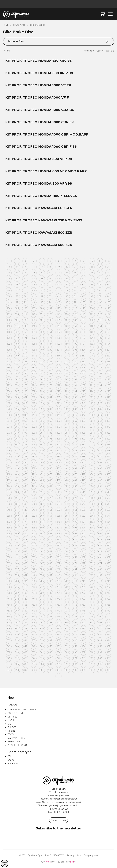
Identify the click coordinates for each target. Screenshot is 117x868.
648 (100, 551)
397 (67, 439)
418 (25, 451)
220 (108, 356)
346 (75, 415)
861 (34, 652)
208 (9, 356)
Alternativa (13, 764)
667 (42, 563)
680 (42, 569)
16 (34, 267)
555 (83, 510)
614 (34, 540)
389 (108, 433)
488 (67, 480)
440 (100, 457)
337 (108, 409)
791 (100, 617)
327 (25, 409)
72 (67, 290)
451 (83, 462)
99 (75, 302)
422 (58, 451)
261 (17, 379)
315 (34, 403)
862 (42, 652)
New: (11, 697)
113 (83, 308)
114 (92, 308)
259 (108, 374)
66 (17, 290)
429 (9, 457)
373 (83, 427)
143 (9, 326)
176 (67, 338)
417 (17, 451)
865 (67, 652)
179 (92, 338)
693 (42, 575)
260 (9, 379)
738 (92, 593)
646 (83, 551)
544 (100, 504)
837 (50, 640)
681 (50, 569)
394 (42, 439)
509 (25, 492)
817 (100, 629)
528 (75, 498)
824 (50, 634)
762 (75, 605)
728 (9, 593)
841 (83, 640)
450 (75, 462)
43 (42, 279)
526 (58, 498)
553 (67, 510)
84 (58, 296)
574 (25, 522)
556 (92, 510)
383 (58, 433)
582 (92, 522)
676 (9, 569)
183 (17, 344)
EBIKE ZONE (14, 742)
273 (9, 385)
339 (17, 415)
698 (83, 575)
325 (9, 409)
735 (67, 593)
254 (67, 374)
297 (100, 391)
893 (83, 664)
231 (92, 362)
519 (108, 492)
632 (75, 546)
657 (67, 557)
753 (108, 599)
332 (67, 409)
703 (17, 581)
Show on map (58, 820)
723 (75, 587)
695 (58, 575)
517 (92, 492)
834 (25, 640)
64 (108, 285)
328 (34, 409)
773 (58, 611)
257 (92, 374)
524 (42, 498)
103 (108, 302)
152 (83, 326)
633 (83, 546)
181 (108, 338)
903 (58, 670)
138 (75, 320)
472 (42, 474)
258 (100, 374)
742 (17, 599)
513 (58, 492)
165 (83, 332)
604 (58, 534)
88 (92, 296)
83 (50, 296)
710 (75, 581)
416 (9, 451)
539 (58, 504)
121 (42, 314)
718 (34, 587)
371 (67, 427)
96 (50, 302)
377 (9, 433)
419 (34, 451)
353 (25, 421)
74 (83, 290)
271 (100, 379)
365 (17, 427)
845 (9, 646)
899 (25, 670)
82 (42, 296)
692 (34, 575)
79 (17, 296)
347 (83, 415)
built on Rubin (67, 862)
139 (83, 320)
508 (17, 492)
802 (83, 623)
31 (50, 273)
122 (50, 314)
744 (34, 599)
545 (108, 504)
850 (50, 646)
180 (100, 338)
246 (108, 368)
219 (100, 356)
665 (25, 563)
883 (108, 658)
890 (58, 664)
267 (67, 379)
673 (92, 563)
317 (50, 403)
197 (25, 350)
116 (108, 308)
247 (9, 374)
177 (75, 338)
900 (34, 670)
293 (67, 391)
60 (75, 285)
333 (75, 409)
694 (50, 575)
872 (17, 658)
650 (9, 557)
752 (100, 599)
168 (108, 332)
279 (58, 385)
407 (42, 445)
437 (75, 457)
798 (50, 623)
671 (75, 563)
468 (9, 474)
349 (100, 415)
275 (25, 385)
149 (58, 326)
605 (67, 534)
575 (34, 522)
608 (92, 534)
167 (100, 332)
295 (83, 391)
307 (75, 397)
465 (92, 468)
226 (50, 362)
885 (17, 664)
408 (50, 445)
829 (92, 634)
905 (75, 670)
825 (58, 634)
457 (25, 468)
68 (34, 290)
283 (92, 385)
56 (42, 285)
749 (75, 599)
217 (83, 356)
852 (67, 646)
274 (17, 385)
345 (67, 415)
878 (67, 658)
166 (92, 332)
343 (50, 415)
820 (17, 634)
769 (25, 611)
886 (25, 664)
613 (25, 540)
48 (83, 279)
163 (67, 332)
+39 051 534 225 (60, 809)
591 (58, 528)
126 (83, 314)
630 (58, 546)
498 (42, 486)
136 (58, 320)
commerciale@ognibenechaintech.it (64, 802)
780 (9, 617)
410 (67, 445)
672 (83, 563)
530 (92, 498)
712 (92, 581)
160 (42, 332)
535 (25, 504)
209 (17, 356)
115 (100, 308)
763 (83, 605)
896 (108, 664)
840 (75, 640)
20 (67, 267)
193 (100, 344)
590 (50, 528)
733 (50, 593)
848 (34, 646)
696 (67, 575)
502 (75, 486)
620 (83, 540)
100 (83, 302)
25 (108, 267)
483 (25, 480)
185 (34, 344)
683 (67, 569)
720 (50, 587)
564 (50, 516)
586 (17, 528)
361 (92, 421)
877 (58, 658)
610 (108, 534)
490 (83, 480)
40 (17, 279)
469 (17, 474)
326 (17, 409)
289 (34, 391)
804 (100, 623)
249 (25, 374)
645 (75, 551)
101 (92, 302)
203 (75, 350)
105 (17, 308)
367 (34, 427)
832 (9, 640)
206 (100, 350)
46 (67, 279)
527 (67, 498)
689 (9, 575)
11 (100, 261)
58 (58, 285)
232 (100, 362)
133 (34, 320)
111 (67, 308)
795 (25, 623)
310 (100, 397)
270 (92, 379)
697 (75, 575)
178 (83, 338)
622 (100, 540)
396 (58, 439)
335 (92, 409)
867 (83, 652)
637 (9, 551)
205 (92, 350)
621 (92, 540)
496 (25, 486)
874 (34, 658)
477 (83, 474)
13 (9, 267)
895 (100, 664)
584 (108, 522)
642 (50, 551)
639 (25, 551)
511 (42, 492)
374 (92, 427)
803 (92, 623)
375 (100, 427)
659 (83, 557)
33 (67, 273)
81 (34, 296)
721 (58, 587)
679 (34, 569)
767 (9, 611)
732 (42, 593)
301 (25, 397)
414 (100, 445)
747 (58, 599)
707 (50, 581)
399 (83, 439)
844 (108, 640)
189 (67, 344)
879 (75, 658)
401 (100, 439)
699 (92, 575)
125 (75, 314)
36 (92, 273)
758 (42, 605)
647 (92, 551)
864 (58, 652)
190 (75, 344)
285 (108, 385)
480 (108, 474)
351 (9, 421)
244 (92, 368)
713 (100, 581)
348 (92, 415)
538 (50, 504)
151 (75, 326)
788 (75, 617)
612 (17, 540)
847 (25, 646)
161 (50, 332)
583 (100, 522)
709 (67, 581)
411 (75, 445)
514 (67, 492)
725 (92, 587)
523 (34, 498)
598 (9, 534)
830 (100, 634)
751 (92, 599)
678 (25, 569)
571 (108, 516)
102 (100, 302)
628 (42, 546)
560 (17, 516)
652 (25, 557)
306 (67, 397)
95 (42, 302)
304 (50, 397)
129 (108, 314)
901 (42, 670)
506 (108, 486)
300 (17, 397)
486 (50, 480)
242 (75, 368)
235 (17, 368)
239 (50, 368)
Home (6, 25)
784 (42, 617)
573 (17, 522)
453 (100, 462)
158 (25, 332)
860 (25, 652)
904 (67, 670)
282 (83, 385)
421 (50, 451)
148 (50, 326)
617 (58, 540)
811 (50, 629)
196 (17, 350)
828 (83, 634)
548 (25, 510)
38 (108, 273)
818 (108, 629)
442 (9, 462)
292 (58, 391)
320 (75, 403)
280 (67, 385)
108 (42, 308)
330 (50, 409)
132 (25, 320)
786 (58, 617)
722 (67, 587)
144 (17, 326)
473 (50, 474)
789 (83, 617)
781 (17, 617)
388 (100, 433)
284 (100, 385)
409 (58, 445)
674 (100, 563)
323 (100, 403)
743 (25, 599)
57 (50, 285)
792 (108, 617)
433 (42, 457)
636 (108, 546)
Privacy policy (74, 855)
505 (100, 486)
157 (17, 332)
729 (17, 593)
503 (83, 486)
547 (17, 510)
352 (17, 421)
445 (34, 462)
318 (58, 403)
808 (25, 629)
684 (75, 569)
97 (58, 302)
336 (100, 409)
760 (58, 605)
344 (58, 415)
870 (108, 652)
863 (50, 652)
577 (50, 522)
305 (58, 397)
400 (92, 439)
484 (34, 480)
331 (58, 409)
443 (17, 462)
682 (58, 569)
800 (67, 623)
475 (67, 474)
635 (100, 546)
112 (75, 308)
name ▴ (110, 51)
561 (25, 516)
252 (50, 374)
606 (75, 534)
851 (58, 646)
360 (83, 421)
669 (58, 563)
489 (75, 480)
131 (17, 320)
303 (42, 397)
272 (108, 379)
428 (108, 451)
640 (34, 551)
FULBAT (12, 727)
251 (42, 374)
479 (100, 474)
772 (50, 611)
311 (108, 397)
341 (34, 415)
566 (67, 516)
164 (75, 332)
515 (75, 492)
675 (108, 563)
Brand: (12, 705)
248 (17, 374)
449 (67, 462)
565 (58, 516)
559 (9, 516)
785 (50, 617)
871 (9, 658)
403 (9, 445)
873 (25, 658)
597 (108, 528)
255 (75, 374)
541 (75, 504)
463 (75, 468)
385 (75, 433)
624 (9, 546)
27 (17, 273)
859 (17, 652)
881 (92, 658)
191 (83, 344)
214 (58, 356)
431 (25, 457)
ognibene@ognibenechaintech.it (64, 805)
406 (34, 445)
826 (67, 634)
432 (34, 457)
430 (17, 457)
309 (92, 397)
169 (9, 338)
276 (34, 385)
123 (58, 314)
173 (42, 338)
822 (34, 634)
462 (67, 468)
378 (17, 433)
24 (100, 267)
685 (83, 569)
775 (75, 611)
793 (9, 623)
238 (42, 368)
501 (67, 486)
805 (108, 623)
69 (42, 290)
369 (50, 427)
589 (42, 528)
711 (83, 581)
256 (83, 374)
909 (108, 670)
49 (92, 279)
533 (9, 504)
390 (9, 439)
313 (17, 403)
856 (100, 646)
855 (92, 646)
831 (108, 634)
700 (100, 575)
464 (83, 468)
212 (42, 356)
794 (17, 623)
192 (92, 344)
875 (42, 658)
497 (34, 486)
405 (25, 445)
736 (75, 593)
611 (9, 540)
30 (42, 273)
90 (108, 296)
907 (92, 670)
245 (100, 368)
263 (34, 379)
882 (100, 658)
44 (50, 279)
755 (17, 605)
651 (17, 557)
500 (58, 486)
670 (67, 563)
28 (25, 273)
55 (34, 285)
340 (25, 415)
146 (34, 326)
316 (42, 403)
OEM (10, 756)
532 (108, 498)
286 (9, 391)
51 (108, 279)
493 (108, 480)
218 (92, 356)
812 (58, 629)
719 (42, 587)
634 (92, 546)
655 (50, 557)
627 (34, 546)
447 (50, 462)
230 (83, 362)
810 (42, 629)
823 (42, 634)
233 (108, 362)
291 (50, 391)
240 (58, 368)
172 (34, 338)
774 (67, 611)
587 (25, 528)
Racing (11, 760)
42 (34, 279)
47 (75, 279)
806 (9, 629)
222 (17, 362)
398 (75, 439)
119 (25, 314)
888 (42, 664)
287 (17, 391)
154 (100, 326)
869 (100, 652)
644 (67, 551)
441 (108, 457)
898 (17, 670)
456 (17, 468)
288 (25, 391)
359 (75, 421)
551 (50, 510)
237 (34, 368)
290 (42, 391)
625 (17, 546)
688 (108, 569)
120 (34, 314)
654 (42, 557)
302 (34, 397)
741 (9, 599)
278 (50, 385)
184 (25, 344)
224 (34, 362)
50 (100, 279)
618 (67, 540)
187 (50, 344)
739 (100, 593)
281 (75, 385)
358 (67, 421)
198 (34, 350)
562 (34, 516)
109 (50, 308)
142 (108, 320)
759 (50, 605)
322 (92, 403)
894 (92, 664)
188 (58, 344)
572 (9, 522)
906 (83, 670)
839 (67, 640)
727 (108, 587)
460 (50, 468)
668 (50, 563)
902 (50, 670)
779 (108, 611)
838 (58, 640)
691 (25, 575)
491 (92, 480)
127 (92, 314)
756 (25, 605)
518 (100, 492)
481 (9, 480)
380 (34, 433)
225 (42, 362)
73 (75, 290)
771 (42, 611)
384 (67, 433)
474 (58, 474)
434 (50, 457)
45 (58, 279)
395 (50, 439)
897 (9, 670)
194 (108, 344)
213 (50, 356)
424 (75, 451)
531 (100, 498)
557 (100, 510)
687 (100, 569)
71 (58, 290)
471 (34, 474)
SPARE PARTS (19, 25)
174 (50, 338)
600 (25, 534)
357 (58, 421)
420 (42, 451)
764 (92, 605)
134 (42, 320)
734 (58, 593)
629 (50, 546)
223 (25, 362)
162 (58, 332)
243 (83, 368)
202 (67, 350)
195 (9, 350)
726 (100, 587)
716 (17, 587)
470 (25, 474)
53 (17, 285)
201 (58, 350)
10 (92, 261)
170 (17, 338)
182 (9, 344)
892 (75, 664)
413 (92, 445)
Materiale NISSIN (16, 738)
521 (17, 498)
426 (92, 451)
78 (9, 296)
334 (83, 409)
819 (9, 634)
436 (67, 457)
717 (25, 587)
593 (75, 528)
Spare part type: (20, 752)
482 (17, 480)
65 (9, 290)
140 (92, 320)
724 (83, 587)
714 (108, 581)
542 (83, 504)
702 (9, 581)
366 (25, 427)
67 (25, 290)
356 (50, 421)
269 (83, 379)
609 (100, 534)
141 (100, 320)
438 (83, 457)
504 (92, 486)
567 (75, 516)
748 (67, 599)
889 (50, 664)
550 (42, 510)
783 (34, 617)
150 (67, 326)
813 (67, 629)
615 (42, 540)
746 (50, 599)
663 (9, 563)
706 (42, 581)
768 (17, 611)
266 (58, 379)
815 (83, 629)
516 (83, 492)
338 (9, 415)
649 (108, 551)
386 (83, 433)
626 (25, 546)
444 (25, 462)
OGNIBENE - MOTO (17, 713)
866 (75, 652)
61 (83, 285)
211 (34, 356)
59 (67, 285)
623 (108, 540)
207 (108, 350)
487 (58, 480)
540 (67, 504)
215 (67, 356)
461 (58, 468)
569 (92, 516)
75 (92, 290)
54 (25, 285)
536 (34, 504)
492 (100, 480)
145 (25, 326)
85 (67, 296)
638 (17, 551)
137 (67, 320)
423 (67, 451)
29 (34, 273)
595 (92, 528)
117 (9, 314)
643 (58, 551)
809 (34, 629)
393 (34, 439)
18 (50, 267)
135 (50, 320)
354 (34, 421)
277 (42, 385)
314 (25, 403)
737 (83, 593)
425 (83, 451)
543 (92, 504)
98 (67, 302)
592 (67, 528)
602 (42, 534)
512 (50, 492)
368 (42, 427)
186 (42, 344)
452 (92, 462)
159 (34, 332)
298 (108, 391)
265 (50, 379)
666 (34, 563)
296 (92, 391)
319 (67, 403)
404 (17, 445)
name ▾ (100, 51)
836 (42, 640)
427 (100, 451)
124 (67, 314)
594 (83, 528)
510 (34, 492)
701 (108, 575)
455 (9, 468)
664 (17, 563)
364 (9, 427)
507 (9, 492)
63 (100, 285)
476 (75, 474)
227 (58, 362)
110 (58, 308)
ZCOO (10, 734)
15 (25, 267)
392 (25, 439)
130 (9, 320)
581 (83, 522)
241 (67, 368)
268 (75, 379)
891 (67, 664)
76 (100, 290)
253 (58, 374)
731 (34, 593)
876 (50, 658)
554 (75, 510)
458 (34, 468)
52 (9, 285)
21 (75, 267)
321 (83, 403)
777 (92, 611)
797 (42, 623)
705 (34, 581)
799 (58, 623)
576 (42, 522)
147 (42, 326)
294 (75, 391)
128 (100, 314)
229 (75, 362)
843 (100, 640)
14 (17, 267)
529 (83, 498)
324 (108, 403)
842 (92, 640)
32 (58, 273)
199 (42, 350)
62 (92, 285)
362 (100, 421)
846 (17, 646)
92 (17, 302)
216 (75, 356)
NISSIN (11, 731)
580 (75, 522)
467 (108, 468)
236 (25, 368)
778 (100, 611)
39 (9, 279)
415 (108, 445)
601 (34, 534)
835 (34, 640)
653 (34, 557)
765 (100, 605)
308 (83, 397)
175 (58, 338)
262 (25, 379)
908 (100, 670)
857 (108, 646)
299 (9, 397)
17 (42, 267)
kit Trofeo (12, 717)
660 (92, 557)
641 (42, 551)
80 (25, 296)
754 (9, 605)
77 (108, 290)
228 (67, 362)
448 (58, 462)
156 (9, 332)
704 (25, 581)
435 (58, 457)
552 (58, 510)
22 (83, 267)
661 (100, 557)
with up (48, 862)
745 (42, 599)
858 (9, 652)
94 (34, 302)
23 (92, 267)
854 (83, 646)
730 (25, 593)
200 (50, 350)
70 (50, 290)
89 (100, 296)
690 (17, 575)
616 (50, 540)
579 (67, 522)
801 (75, 623)
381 (42, 433)
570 (100, 516)
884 (9, 664)
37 (100, 273)
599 (17, 534)
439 (92, 457)
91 (9, 302)
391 (17, 439)
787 (67, 617)
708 (58, 581)
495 (17, 486)
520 (9, 498)
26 (9, 273)
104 (9, 308)
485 (42, 480)
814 (75, 629)
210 (25, 356)
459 (42, 468)
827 (75, 634)
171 (25, 338)
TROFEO (12, 720)
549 (34, 510)
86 (75, 296)
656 (58, 557)
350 (108, 415)
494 (9, 486)
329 (42, 409)
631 (67, 546)
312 (9, 403)
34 (75, 273)
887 (34, 664)
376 (108, 427)
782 (25, 617)
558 (108, 510)
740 (108, 593)
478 (92, 474)
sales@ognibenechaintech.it (63, 799)
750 (83, 599)
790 (92, 617)
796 (34, 623)
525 (50, 498)
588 (34, 528)
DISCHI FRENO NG (17, 745)
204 (83, 350)
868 (92, 652)
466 (100, 468)
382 (50, 433)
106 (25, 308)
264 (42, 379)
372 (75, 427)
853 (75, 646)
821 (25, 634)
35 (83, 273)
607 (83, 534)
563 (42, 516)
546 (9, 510)
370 (58, 427)
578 (58, 522)
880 (83, 658)
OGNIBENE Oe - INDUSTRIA (22, 710)
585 (9, 528)
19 (58, 267)
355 (42, 421)
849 (42, 646)
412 (83, 445)
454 (108, 462)
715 (9, 587)
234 (9, 368)
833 (17, 640)
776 (83, 611)
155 (108, 326)
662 (108, 557)
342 (42, 415)
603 (50, 534)
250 (34, 374)
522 (25, 498)
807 (17, 629)
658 (75, 557)
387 (92, 433)
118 (17, 314)
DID (9, 724)
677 (17, 569)
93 (25, 302)
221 (9, 362)
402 (108, 439)
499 (50, 486)
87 (83, 296)
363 (108, 421)
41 (25, 279)
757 (34, 605)
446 (42, 462)
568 (83, 516)
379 (25, 433)
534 (17, 504)
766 (108, 605)
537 (42, 504)
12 (108, 261)
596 (100, 528)
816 (92, 629)
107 (34, 308)
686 (92, 569)
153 (92, 326)
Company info (91, 855)
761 (67, 605)
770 (34, 611)
